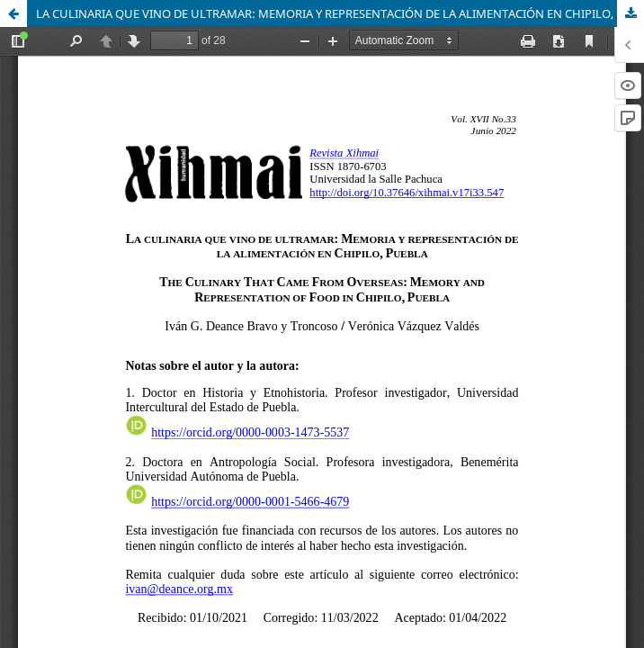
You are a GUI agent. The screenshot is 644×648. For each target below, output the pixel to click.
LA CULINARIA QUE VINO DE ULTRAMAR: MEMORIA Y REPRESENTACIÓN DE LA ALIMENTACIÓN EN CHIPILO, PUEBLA (340, 13)
